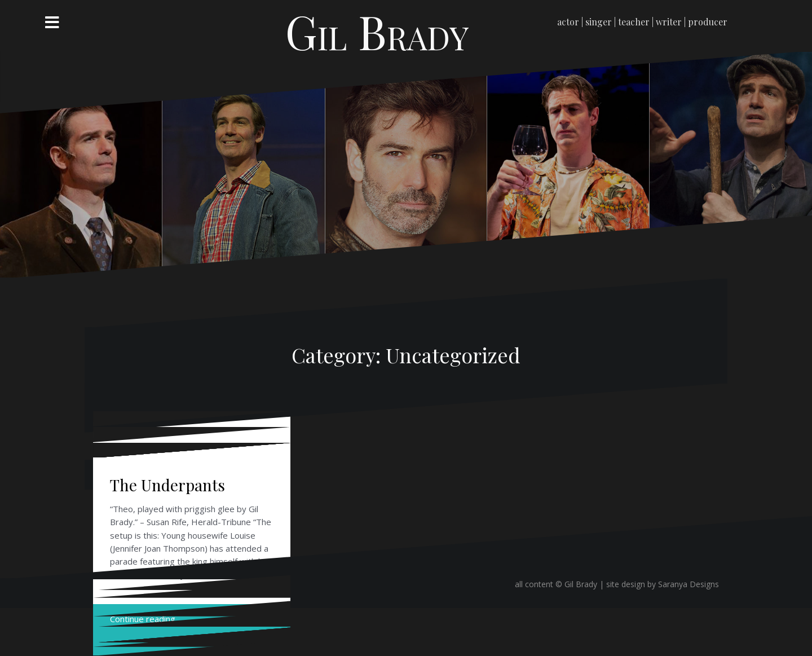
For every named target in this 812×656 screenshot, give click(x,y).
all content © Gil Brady (557, 584)
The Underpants (167, 485)
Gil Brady (377, 31)
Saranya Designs (689, 584)
